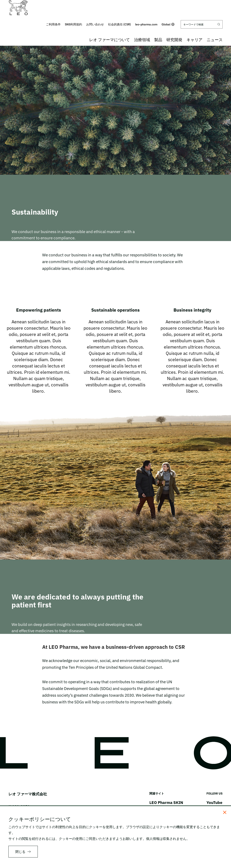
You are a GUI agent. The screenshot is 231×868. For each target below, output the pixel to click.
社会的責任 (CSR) (119, 24)
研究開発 (174, 40)
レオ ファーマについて (110, 40)
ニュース (215, 40)
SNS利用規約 (73, 24)
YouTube (214, 802)
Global (168, 24)
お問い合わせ (95, 24)
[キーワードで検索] (202, 24)
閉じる (20, 852)
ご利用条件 (53, 24)
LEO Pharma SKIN (166, 802)
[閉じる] (225, 812)
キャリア (194, 40)
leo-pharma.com (146, 24)
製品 (158, 40)
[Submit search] (219, 24)
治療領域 (142, 40)
